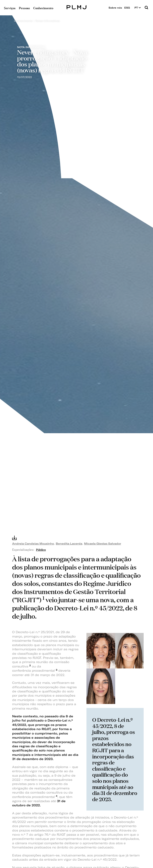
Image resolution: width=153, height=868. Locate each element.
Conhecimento (23, 21)
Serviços (10, 8)
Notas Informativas (48, 21)
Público (41, 549)
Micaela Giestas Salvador (103, 543)
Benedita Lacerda (69, 543)
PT (138, 8)
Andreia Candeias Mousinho (33, 543)
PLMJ (77, 7)
